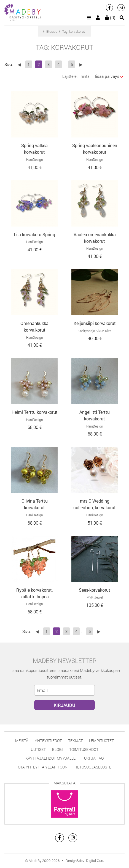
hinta (85, 76)
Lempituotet (101, 741)
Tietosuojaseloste (93, 767)
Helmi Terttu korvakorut (35, 412)
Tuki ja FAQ (93, 758)
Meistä (22, 741)
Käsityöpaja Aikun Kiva (95, 331)
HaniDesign (35, 159)
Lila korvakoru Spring (34, 234)
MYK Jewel (95, 597)
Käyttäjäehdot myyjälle (50, 758)
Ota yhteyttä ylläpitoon (43, 767)
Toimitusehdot (84, 749)
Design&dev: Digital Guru (85, 861)
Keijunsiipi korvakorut (95, 323)
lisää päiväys (107, 76)
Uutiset (38, 749)
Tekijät (75, 741)
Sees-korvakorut (95, 590)
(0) (110, 17)
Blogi (57, 749)
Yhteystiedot (48, 741)
